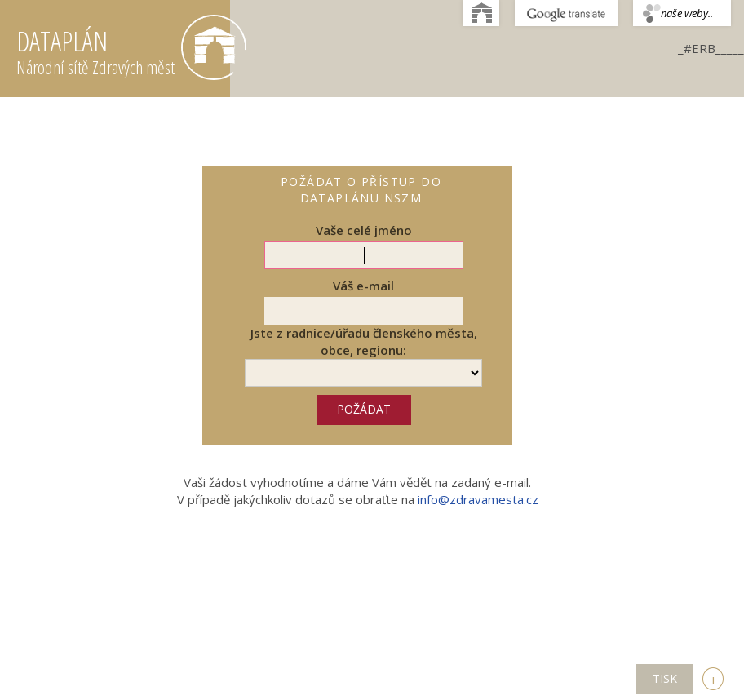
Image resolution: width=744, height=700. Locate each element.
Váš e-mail (363, 286)
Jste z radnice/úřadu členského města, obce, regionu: (364, 341)
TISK (665, 678)
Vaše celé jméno (364, 230)
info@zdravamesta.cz (478, 499)
